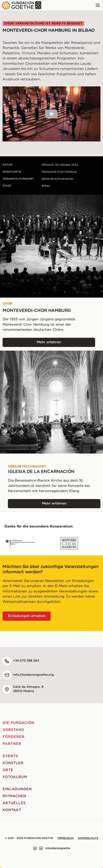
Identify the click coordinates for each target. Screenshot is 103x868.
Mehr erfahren (66, 344)
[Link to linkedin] (41, 848)
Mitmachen (14, 796)
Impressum (66, 838)
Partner (12, 744)
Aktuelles (14, 803)
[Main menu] (98, 5)
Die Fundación (18, 723)
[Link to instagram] (35, 848)
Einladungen (17, 789)
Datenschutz (88, 838)
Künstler (13, 763)
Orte (8, 770)
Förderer (13, 737)
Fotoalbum (15, 777)
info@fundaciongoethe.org (33, 675)
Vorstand (13, 730)
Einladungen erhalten (27, 616)
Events (10, 756)
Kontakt (12, 810)
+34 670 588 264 (26, 661)
